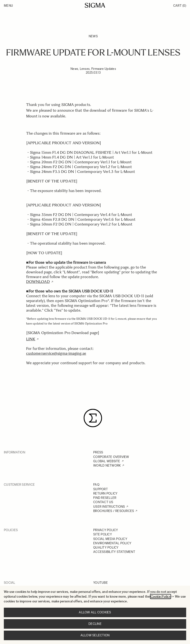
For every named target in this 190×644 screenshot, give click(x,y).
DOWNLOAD (38, 282)
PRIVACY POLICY (106, 530)
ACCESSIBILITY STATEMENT (114, 552)
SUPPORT (101, 489)
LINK (31, 339)
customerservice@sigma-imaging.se (56, 353)
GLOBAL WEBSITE (107, 461)
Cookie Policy (161, 597)
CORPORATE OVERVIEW (111, 457)
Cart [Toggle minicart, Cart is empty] (180, 6)
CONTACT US (103, 502)
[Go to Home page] (95, 5)
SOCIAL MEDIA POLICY (110, 539)
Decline (95, 624)
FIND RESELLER (105, 498)
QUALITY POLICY (106, 548)
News (93, 36)
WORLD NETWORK (107, 465)
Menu (8, 6)
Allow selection (95, 635)
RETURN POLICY (105, 493)
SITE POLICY (103, 534)
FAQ (96, 485)
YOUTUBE (101, 583)
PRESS (98, 452)
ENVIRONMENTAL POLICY (112, 543)
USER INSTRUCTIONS (109, 507)
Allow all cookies (95, 612)
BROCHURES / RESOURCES (114, 511)
